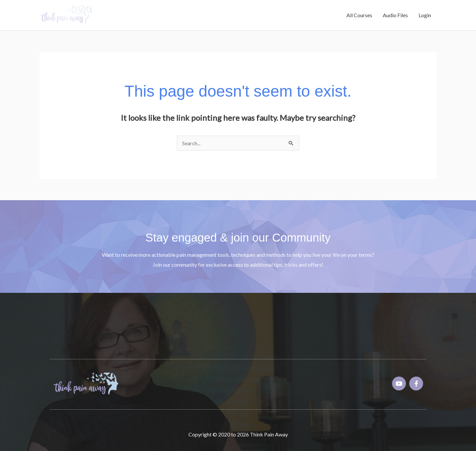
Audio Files (395, 15)
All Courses (359, 15)
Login (425, 15)
